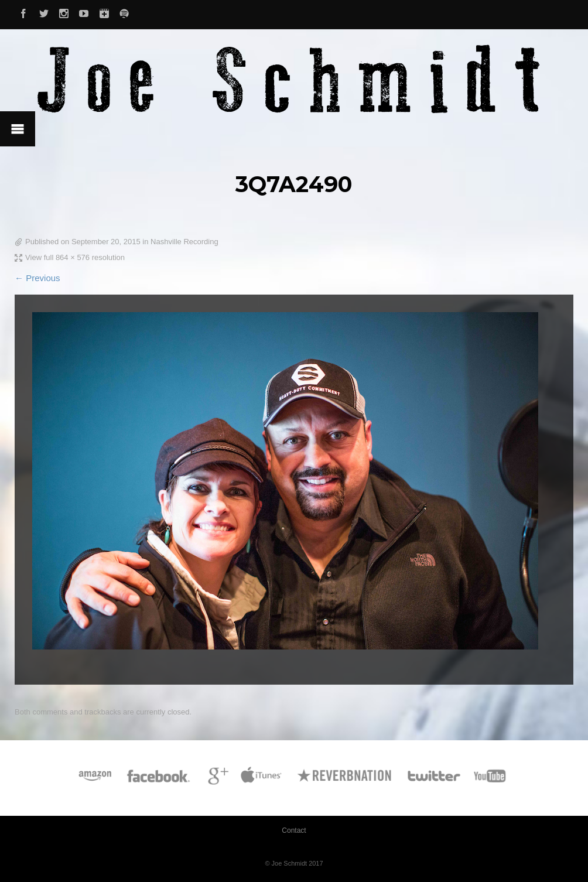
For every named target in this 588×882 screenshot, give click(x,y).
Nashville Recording (184, 242)
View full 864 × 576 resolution (75, 257)
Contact (294, 830)
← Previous (37, 278)
